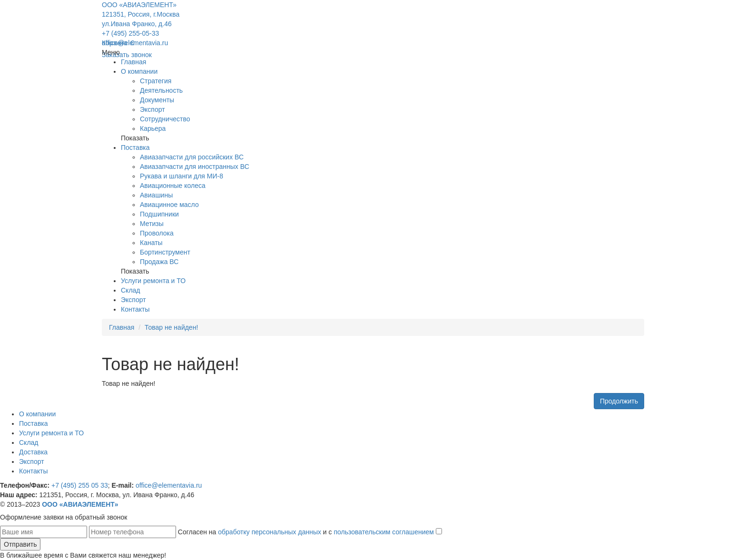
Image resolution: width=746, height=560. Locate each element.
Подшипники (159, 214)
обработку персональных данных (270, 532)
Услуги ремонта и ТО (153, 281)
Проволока (157, 233)
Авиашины (156, 195)
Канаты (151, 243)
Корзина (118, 43)
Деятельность (161, 90)
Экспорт (152, 109)
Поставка (135, 147)
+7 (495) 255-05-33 (130, 33)
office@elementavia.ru (135, 43)
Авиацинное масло (169, 205)
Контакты (135, 309)
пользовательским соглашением (384, 532)
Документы (157, 100)
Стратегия (156, 81)
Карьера (153, 128)
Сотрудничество (165, 119)
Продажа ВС (159, 262)
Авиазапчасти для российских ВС (192, 157)
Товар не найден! (171, 327)
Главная (133, 62)
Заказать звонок (127, 55)
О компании (139, 71)
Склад (131, 290)
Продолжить (619, 401)
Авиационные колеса (173, 186)
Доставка (33, 452)
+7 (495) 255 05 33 (80, 485)
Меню (111, 52)
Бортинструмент (165, 252)
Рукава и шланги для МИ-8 (182, 176)
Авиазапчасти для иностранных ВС (195, 167)
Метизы (152, 224)
